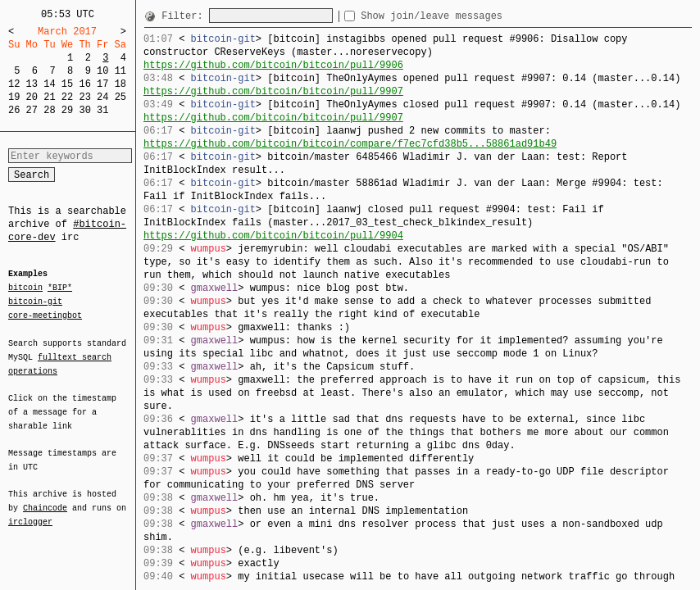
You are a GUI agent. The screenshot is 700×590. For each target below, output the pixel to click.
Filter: (185, 16)
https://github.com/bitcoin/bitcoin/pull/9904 (273, 236)
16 (84, 84)
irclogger (30, 511)
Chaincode (45, 498)
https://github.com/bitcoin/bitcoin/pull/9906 (273, 65)
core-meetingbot (45, 315)
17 (102, 84)
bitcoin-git (35, 302)
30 (84, 110)
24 (102, 97)
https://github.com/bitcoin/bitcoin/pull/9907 (273, 91)
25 (120, 97)
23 (84, 97)
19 (14, 97)
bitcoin (25, 288)
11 (120, 71)
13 (32, 84)
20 (32, 97)
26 (14, 110)
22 (67, 97)
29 (67, 110)
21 (49, 97)
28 (49, 110)
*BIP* (60, 288)
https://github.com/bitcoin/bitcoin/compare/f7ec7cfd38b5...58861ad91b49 (350, 144)
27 (32, 110)
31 (102, 110)
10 (102, 71)
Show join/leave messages (461, 16)
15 (67, 84)
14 (49, 84)
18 (120, 84)
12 (14, 84)
